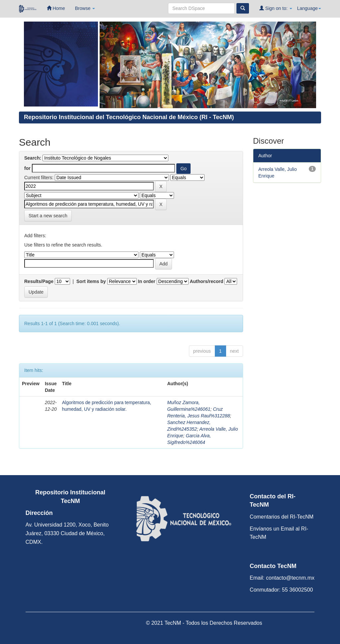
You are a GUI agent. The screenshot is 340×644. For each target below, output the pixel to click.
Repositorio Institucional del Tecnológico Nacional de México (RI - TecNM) (129, 117)
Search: (33, 158)
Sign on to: (276, 8)
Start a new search (48, 216)
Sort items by (91, 281)
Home (56, 8)
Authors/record (206, 281)
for (27, 168)
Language (309, 8)
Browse (85, 8)
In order (147, 281)
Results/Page (39, 281)
